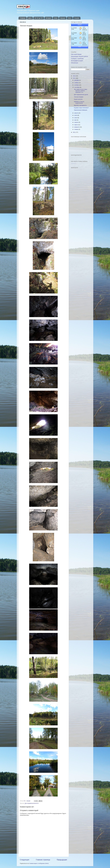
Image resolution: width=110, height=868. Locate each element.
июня (76, 118)
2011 (74, 132)
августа (77, 113)
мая (76, 120)
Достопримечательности (32, 803)
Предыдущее (62, 860)
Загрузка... (74, 163)
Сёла (56, 18)
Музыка (63, 18)
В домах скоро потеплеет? (81, 108)
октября (77, 85)
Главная (23, 18)
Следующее (25, 860)
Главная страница (43, 860)
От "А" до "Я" (39, 18)
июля (76, 115)
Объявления (74, 63)
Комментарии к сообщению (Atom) (39, 863)
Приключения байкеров (81, 110)
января (76, 129)
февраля (77, 127)
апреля (76, 122)
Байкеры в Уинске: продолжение (79, 102)
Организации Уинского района (79, 56)
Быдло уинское (78, 99)
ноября (76, 83)
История (48, 18)
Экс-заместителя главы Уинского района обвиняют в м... (81, 91)
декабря (77, 80)
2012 (74, 78)
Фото (70, 18)
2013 (74, 76)
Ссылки (77, 18)
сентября (77, 87)
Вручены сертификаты (80, 105)
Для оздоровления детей (81, 95)
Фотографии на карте (77, 61)
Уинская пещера (79, 97)
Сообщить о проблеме (77, 59)
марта (76, 125)
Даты (30, 18)
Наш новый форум (76, 54)
